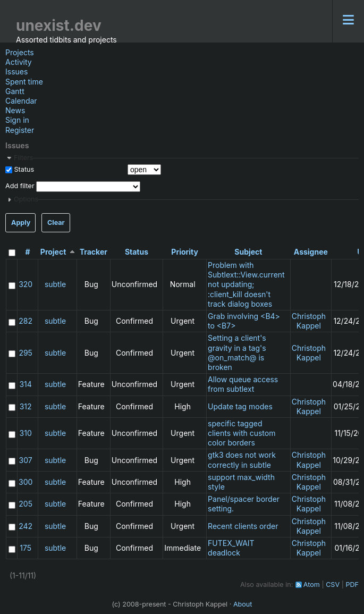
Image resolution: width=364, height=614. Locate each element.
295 (26, 353)
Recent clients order (243, 526)
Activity (19, 62)
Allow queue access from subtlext (243, 384)
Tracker (94, 252)
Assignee (311, 252)
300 (26, 482)
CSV (333, 584)
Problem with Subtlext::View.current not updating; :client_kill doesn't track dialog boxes (246, 284)
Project (53, 252)
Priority (185, 252)
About (243, 604)
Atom (312, 584)
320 (26, 284)
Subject (248, 252)
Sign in (17, 120)
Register (20, 130)
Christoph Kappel (309, 321)
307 (26, 460)
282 (26, 321)
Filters (23, 158)
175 (26, 548)
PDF (352, 584)
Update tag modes (240, 406)
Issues (16, 72)
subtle (55, 284)
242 (26, 526)
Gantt (15, 91)
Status (23, 169)
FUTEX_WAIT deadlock (231, 548)
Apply (21, 222)
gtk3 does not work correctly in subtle (242, 460)
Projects (20, 52)
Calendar (21, 101)
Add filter (20, 186)
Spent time (24, 82)
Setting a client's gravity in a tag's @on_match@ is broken (237, 352)
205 (26, 504)
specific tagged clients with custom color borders (242, 433)
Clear (56, 222)
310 (26, 433)
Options (26, 199)
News (15, 110)
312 (26, 406)
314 (25, 384)
